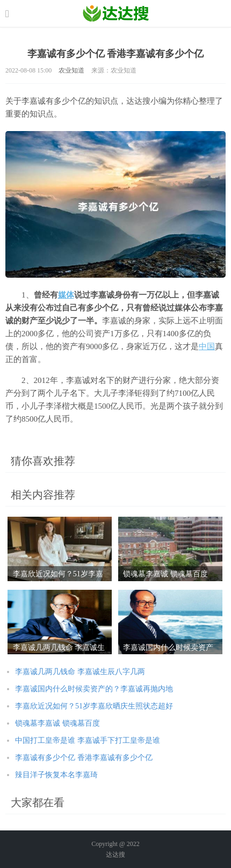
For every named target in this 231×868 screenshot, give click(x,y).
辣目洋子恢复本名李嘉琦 (56, 775)
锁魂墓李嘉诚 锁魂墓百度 (57, 723)
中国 (207, 346)
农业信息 (116, 13)
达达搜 (115, 855)
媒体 (66, 295)
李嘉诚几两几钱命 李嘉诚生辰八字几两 (80, 672)
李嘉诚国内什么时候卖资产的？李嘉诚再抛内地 (94, 689)
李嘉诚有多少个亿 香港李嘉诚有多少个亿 (84, 758)
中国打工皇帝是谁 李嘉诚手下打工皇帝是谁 (88, 740)
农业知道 (71, 70)
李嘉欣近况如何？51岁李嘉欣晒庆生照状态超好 (94, 706)
